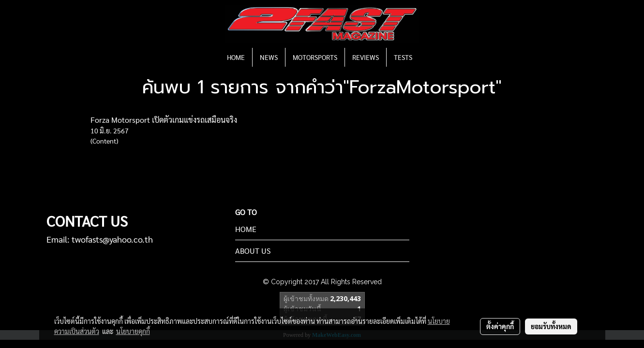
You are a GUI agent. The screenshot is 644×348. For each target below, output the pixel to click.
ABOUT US (253, 251)
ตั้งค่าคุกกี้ (500, 326)
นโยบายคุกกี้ (133, 331)
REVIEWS (366, 57)
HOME (236, 57)
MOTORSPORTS (315, 57)
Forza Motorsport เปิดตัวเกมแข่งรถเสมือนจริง (164, 120)
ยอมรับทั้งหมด (551, 326)
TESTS (403, 57)
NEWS (269, 57)
